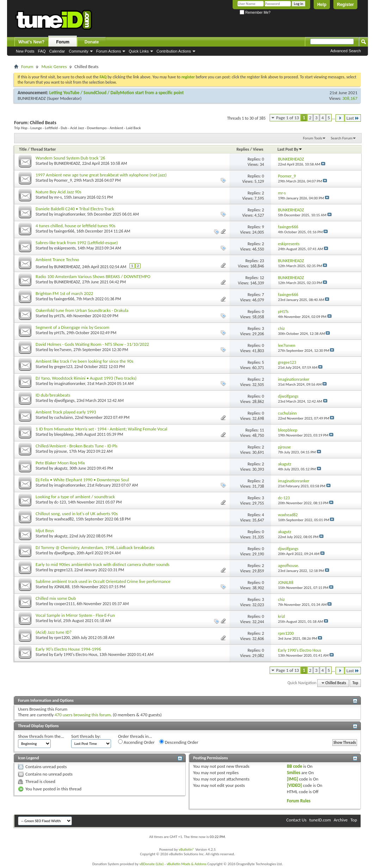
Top (355, 683)
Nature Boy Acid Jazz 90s (59, 192)
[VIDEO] (294, 785)
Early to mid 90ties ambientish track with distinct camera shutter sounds (103, 564)
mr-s (58, 197)
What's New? (31, 42)
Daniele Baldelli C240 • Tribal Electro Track (75, 209)
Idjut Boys (45, 531)
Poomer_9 (63, 180)
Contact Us (296, 820)
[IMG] (293, 779)
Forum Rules (299, 801)
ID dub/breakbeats (53, 395)
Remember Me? (255, 13)
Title (23, 149)
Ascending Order (136, 742)
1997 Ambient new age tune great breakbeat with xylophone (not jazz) (101, 175)
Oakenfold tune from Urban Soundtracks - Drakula (82, 310)
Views (258, 149)
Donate (92, 42)
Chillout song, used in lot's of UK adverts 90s (77, 514)
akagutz (61, 468)
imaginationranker (70, 214)
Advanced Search (346, 51)
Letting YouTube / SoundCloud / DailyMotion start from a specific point (116, 93)
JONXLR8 (62, 587)
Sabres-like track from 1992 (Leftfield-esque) (77, 243)
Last (353, 118)
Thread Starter (43, 149)
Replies (243, 149)
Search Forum (342, 138)
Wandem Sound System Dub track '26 (70, 158)
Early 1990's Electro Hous (76, 655)
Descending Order (179, 742)
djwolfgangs (64, 400)
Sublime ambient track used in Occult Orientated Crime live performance (103, 581)
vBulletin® (187, 849)
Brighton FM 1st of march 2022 (64, 293)
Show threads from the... (41, 736)
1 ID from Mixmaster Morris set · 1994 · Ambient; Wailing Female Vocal (102, 429)
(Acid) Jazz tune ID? (54, 632)
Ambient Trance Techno (57, 260)
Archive (341, 820)
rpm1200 (62, 638)
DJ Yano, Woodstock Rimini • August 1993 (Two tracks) (86, 378)
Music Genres (54, 67)
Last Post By (290, 149)
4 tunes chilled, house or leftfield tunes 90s (75, 226)
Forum (63, 42)
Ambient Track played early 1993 (66, 412)
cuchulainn (64, 417)
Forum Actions (109, 51)
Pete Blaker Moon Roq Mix (60, 463)
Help (322, 5)
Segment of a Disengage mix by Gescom (72, 327)
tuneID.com (320, 820)
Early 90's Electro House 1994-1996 (68, 649)
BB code (294, 766)
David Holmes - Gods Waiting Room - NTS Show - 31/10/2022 (92, 344)
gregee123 (63, 367)
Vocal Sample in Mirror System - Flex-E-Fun (75, 615)
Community (79, 51)
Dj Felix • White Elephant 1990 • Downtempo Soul (82, 480)
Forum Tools (313, 138)
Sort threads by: (86, 736)
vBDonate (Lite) (151, 864)
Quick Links (139, 51)
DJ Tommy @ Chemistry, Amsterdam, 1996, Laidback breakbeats (95, 547)
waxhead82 (64, 519)
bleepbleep (64, 434)
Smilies (294, 773)
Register (345, 5)
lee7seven (63, 350)
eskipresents (65, 248)
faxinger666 (64, 231)
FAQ (42, 51)
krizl (58, 621)
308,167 (350, 98)
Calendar (57, 51)
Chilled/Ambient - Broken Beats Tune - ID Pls (76, 446)
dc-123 (60, 502)
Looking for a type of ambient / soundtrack (75, 497)
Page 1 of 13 (288, 118)
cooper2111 (64, 604)
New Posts (25, 51)
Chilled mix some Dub (56, 598)
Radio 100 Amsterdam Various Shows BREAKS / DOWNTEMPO (93, 276)
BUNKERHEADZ (32, 98)
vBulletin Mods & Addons (187, 864)
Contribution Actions (174, 51)
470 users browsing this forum (83, 715)
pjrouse (61, 451)
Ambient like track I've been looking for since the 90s (84, 361)
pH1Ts (60, 316)
